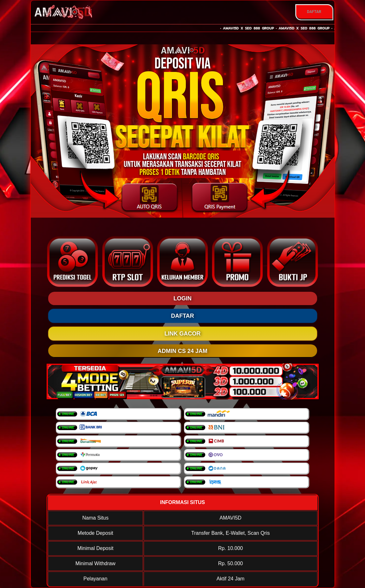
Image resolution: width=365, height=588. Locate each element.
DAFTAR (314, 12)
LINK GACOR (183, 334)
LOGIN (182, 298)
